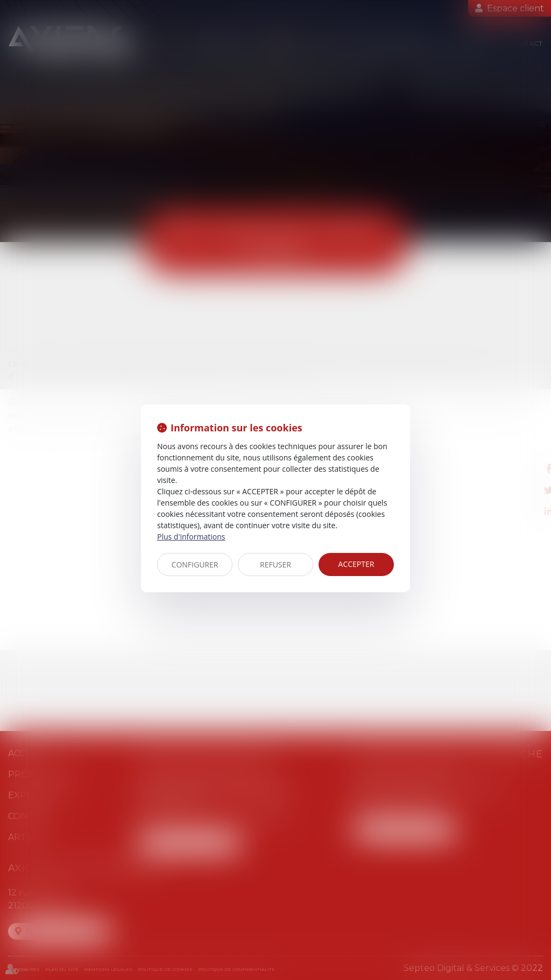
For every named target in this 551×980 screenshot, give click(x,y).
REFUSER (275, 564)
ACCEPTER (356, 564)
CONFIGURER (195, 564)
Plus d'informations (191, 537)
